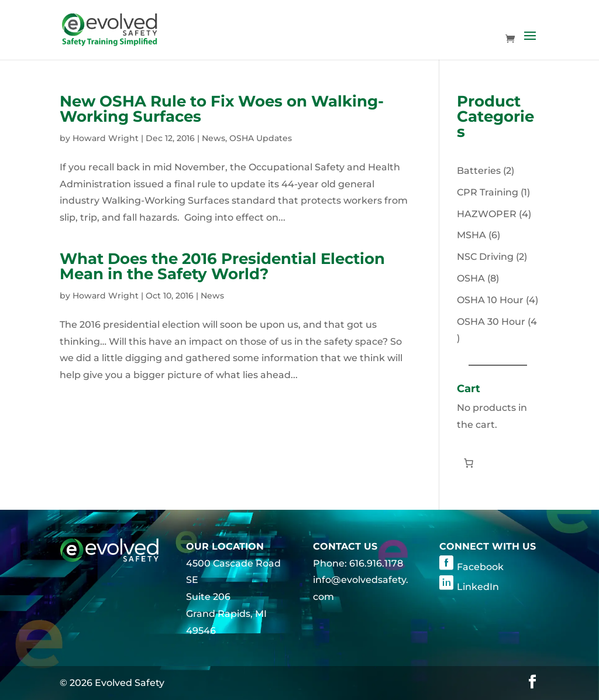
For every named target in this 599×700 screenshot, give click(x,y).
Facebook (480, 567)
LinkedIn (478, 587)
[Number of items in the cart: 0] (469, 463)
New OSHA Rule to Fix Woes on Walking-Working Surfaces (222, 109)
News (214, 138)
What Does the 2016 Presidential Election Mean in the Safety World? (222, 266)
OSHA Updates (261, 138)
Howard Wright (106, 138)
